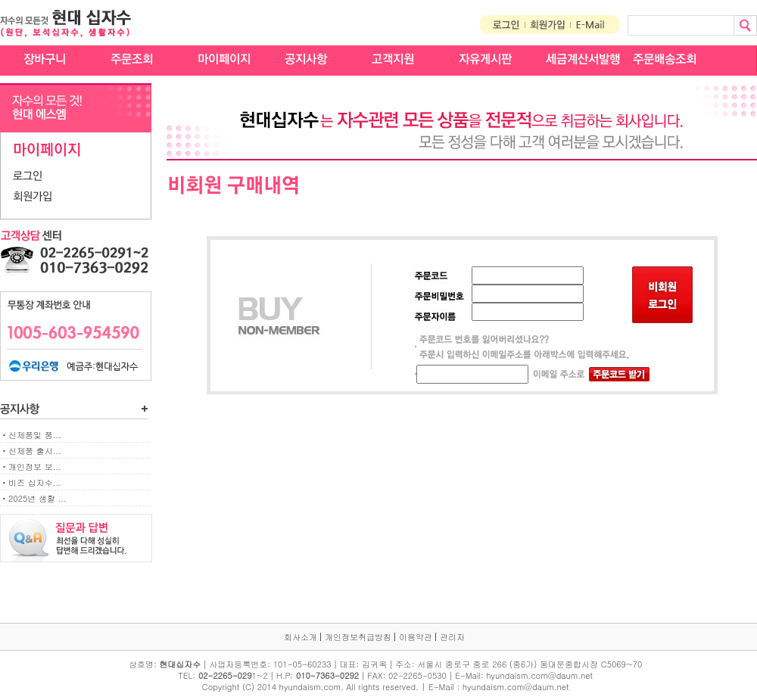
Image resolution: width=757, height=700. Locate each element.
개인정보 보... (35, 467)
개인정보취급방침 (358, 637)
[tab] (76, 177)
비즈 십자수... (35, 482)
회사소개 (301, 637)
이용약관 (416, 637)
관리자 (452, 637)
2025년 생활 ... (37, 498)
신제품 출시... (35, 451)
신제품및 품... (35, 435)
